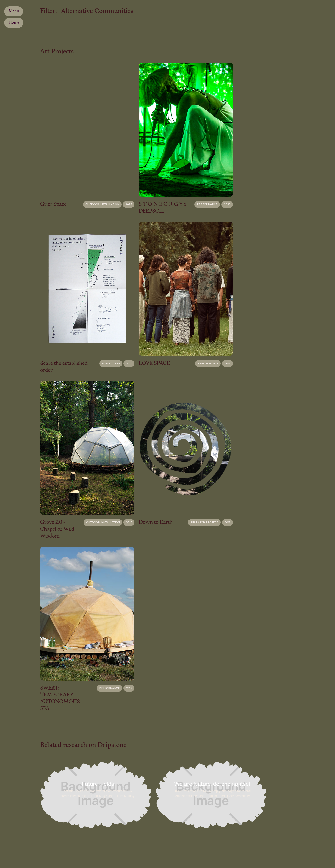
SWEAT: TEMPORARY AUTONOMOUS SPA (60, 698)
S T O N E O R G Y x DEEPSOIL (162, 208)
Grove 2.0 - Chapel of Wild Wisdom (57, 529)
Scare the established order (64, 367)
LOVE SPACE (154, 364)
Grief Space (53, 204)
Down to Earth (156, 522)
